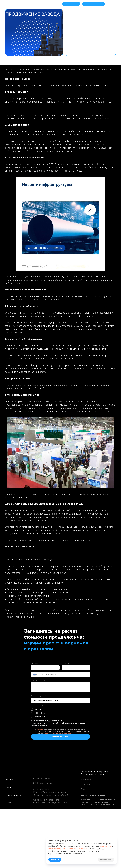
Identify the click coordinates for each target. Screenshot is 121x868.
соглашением (105, 846)
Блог (49, 3)
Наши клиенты (14, 795)
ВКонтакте (86, 780)
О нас (9, 787)
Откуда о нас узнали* (39, 696)
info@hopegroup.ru (43, 783)
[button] (94, 4)
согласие (40, 729)
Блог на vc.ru (87, 789)
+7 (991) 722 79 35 (42, 778)
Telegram (85, 784)
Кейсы (42, 3)
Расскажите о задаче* (38, 680)
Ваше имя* (35, 663)
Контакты (57, 3)
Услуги (34, 3)
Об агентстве (23, 3)
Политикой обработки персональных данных (58, 733)
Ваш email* (65, 663)
